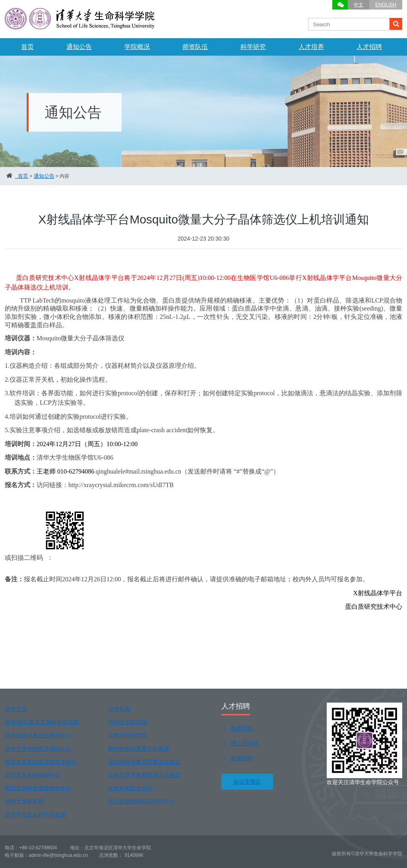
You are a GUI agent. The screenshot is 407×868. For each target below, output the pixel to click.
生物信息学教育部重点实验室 (144, 775)
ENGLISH (386, 5)
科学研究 (253, 47)
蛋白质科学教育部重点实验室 (144, 762)
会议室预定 (247, 782)
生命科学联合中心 (130, 788)
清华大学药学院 (128, 735)
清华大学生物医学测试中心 (38, 749)
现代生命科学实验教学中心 (38, 788)
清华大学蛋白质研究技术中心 (41, 762)
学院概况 (137, 47)
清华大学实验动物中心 (33, 775)
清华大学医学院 (128, 722)
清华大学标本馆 (24, 801)
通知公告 (79, 47)
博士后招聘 (240, 743)
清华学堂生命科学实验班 (35, 815)
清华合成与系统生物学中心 (38, 735)
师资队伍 (195, 47)
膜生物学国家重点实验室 (139, 749)
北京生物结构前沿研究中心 (141, 801)
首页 (27, 47)
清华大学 (16, 709)
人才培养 (311, 47)
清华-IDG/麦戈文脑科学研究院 (42, 722)
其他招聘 (237, 758)
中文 (359, 5)
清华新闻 (119, 709)
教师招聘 (237, 728)
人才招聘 (369, 47)
